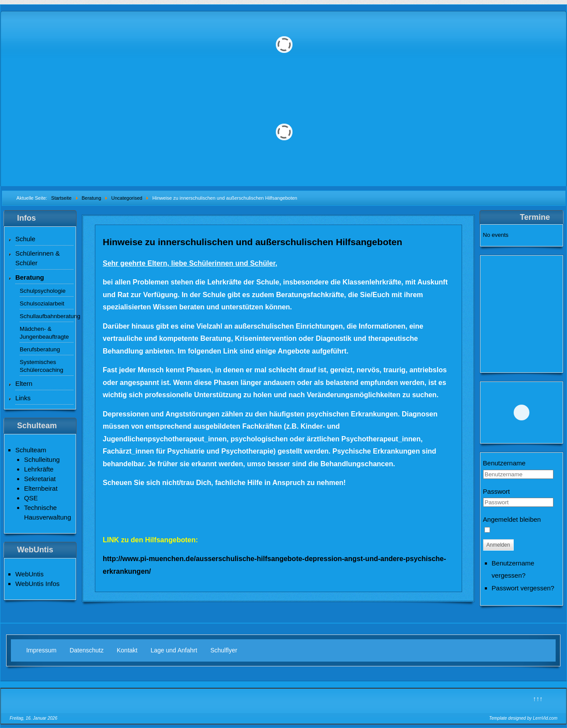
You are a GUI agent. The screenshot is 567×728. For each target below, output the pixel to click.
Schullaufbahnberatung (47, 316)
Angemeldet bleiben (512, 519)
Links (23, 398)
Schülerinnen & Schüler (38, 258)
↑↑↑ (538, 699)
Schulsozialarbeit (42, 303)
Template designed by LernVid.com (523, 718)
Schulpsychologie (43, 291)
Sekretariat (40, 479)
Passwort (497, 491)
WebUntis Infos (37, 584)
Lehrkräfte (39, 469)
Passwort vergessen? (523, 588)
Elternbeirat (41, 488)
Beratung (30, 277)
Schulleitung (42, 459)
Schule (25, 239)
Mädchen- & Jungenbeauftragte (44, 333)
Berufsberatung (40, 349)
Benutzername (504, 463)
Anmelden (498, 545)
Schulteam (31, 450)
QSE (31, 498)
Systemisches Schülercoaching (42, 366)
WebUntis (30, 574)
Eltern (24, 383)
